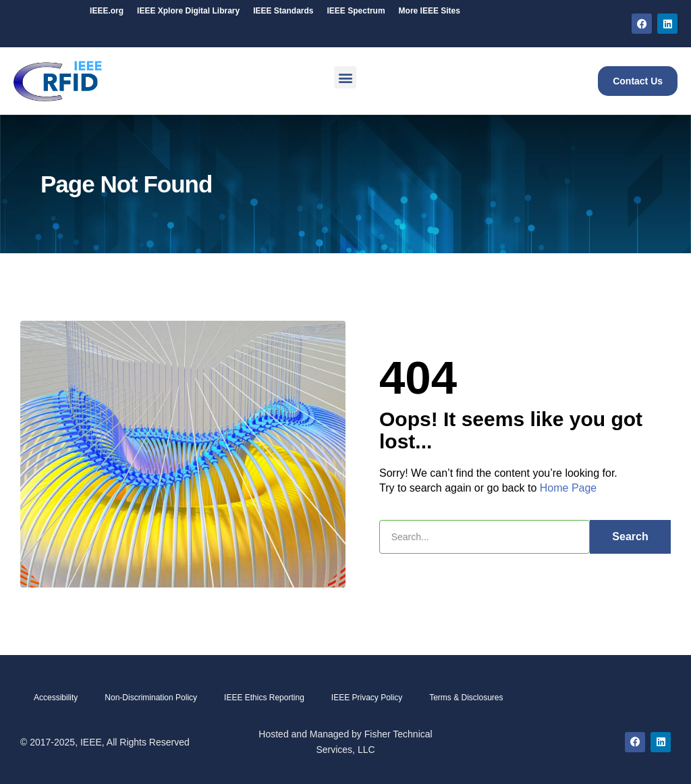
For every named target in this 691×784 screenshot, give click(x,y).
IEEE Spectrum (356, 11)
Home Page (569, 488)
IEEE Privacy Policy (367, 698)
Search (630, 537)
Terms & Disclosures (466, 698)
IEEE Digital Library (188, 11)
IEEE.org (107, 11)
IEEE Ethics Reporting (264, 698)
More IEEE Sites (430, 11)
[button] (345, 77)
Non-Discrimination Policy (151, 698)
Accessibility (56, 698)
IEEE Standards (283, 11)
